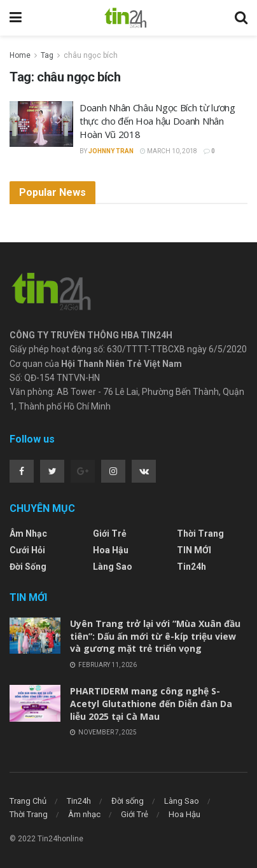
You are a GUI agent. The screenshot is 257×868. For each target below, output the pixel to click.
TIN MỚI (194, 550)
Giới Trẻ (110, 534)
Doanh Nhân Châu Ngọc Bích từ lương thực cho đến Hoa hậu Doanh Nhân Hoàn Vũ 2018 (157, 121)
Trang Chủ (28, 801)
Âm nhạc (28, 534)
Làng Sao (113, 567)
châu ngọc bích (91, 55)
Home (20, 55)
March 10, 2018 (169, 151)
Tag (47, 55)
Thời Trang (200, 534)
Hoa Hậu (111, 550)
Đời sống (28, 567)
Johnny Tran (111, 151)
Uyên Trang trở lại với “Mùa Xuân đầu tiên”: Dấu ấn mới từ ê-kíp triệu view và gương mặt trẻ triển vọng (155, 636)
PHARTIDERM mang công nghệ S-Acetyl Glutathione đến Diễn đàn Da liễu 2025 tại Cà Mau (151, 703)
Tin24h (191, 567)
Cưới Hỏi (27, 550)
